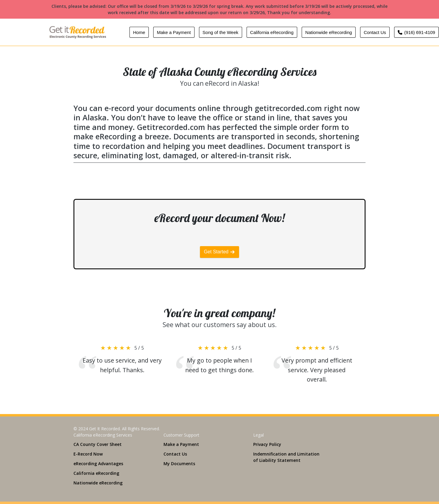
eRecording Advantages (98, 464)
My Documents (179, 464)
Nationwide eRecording (329, 32)
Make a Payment (174, 32)
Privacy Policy (267, 444)
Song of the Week (221, 32)
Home (139, 32)
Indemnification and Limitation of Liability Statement (286, 457)
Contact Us (375, 32)
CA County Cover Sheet (98, 444)
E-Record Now (88, 454)
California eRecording (272, 32)
